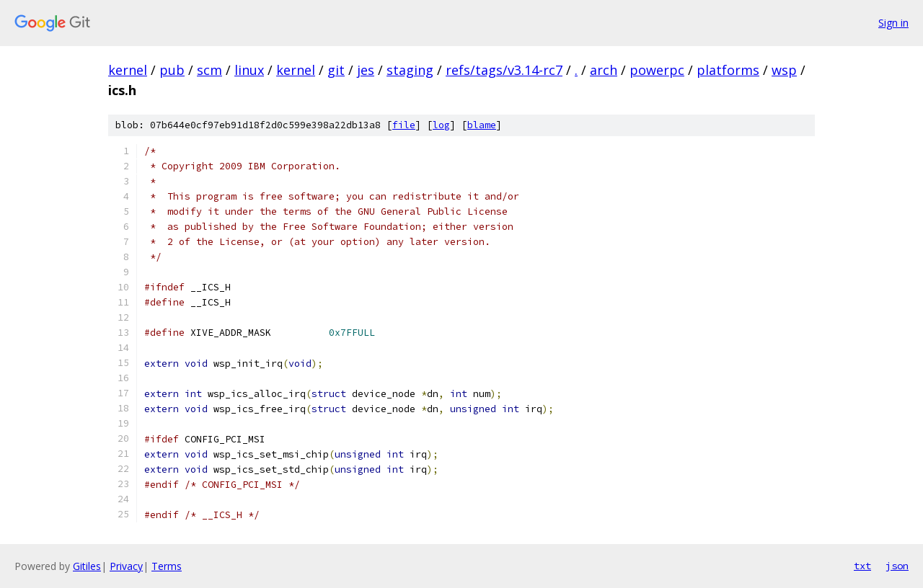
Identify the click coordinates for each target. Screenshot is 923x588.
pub (172, 70)
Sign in (893, 23)
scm (209, 70)
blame (482, 125)
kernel (128, 70)
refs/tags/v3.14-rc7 (504, 70)
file (404, 125)
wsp (784, 70)
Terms (167, 566)
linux (249, 70)
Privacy (126, 566)
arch (604, 70)
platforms (728, 70)
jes (366, 70)
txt (862, 566)
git (336, 70)
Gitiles (87, 566)
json (897, 566)
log (441, 125)
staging (410, 70)
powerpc (657, 70)
